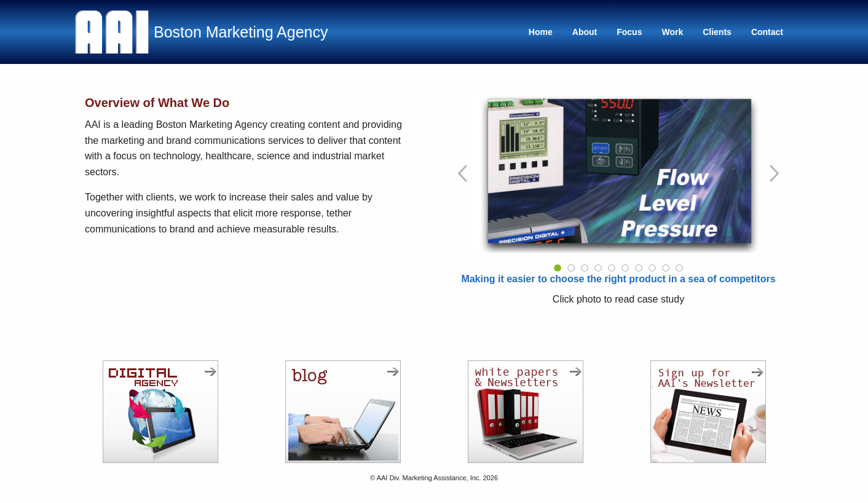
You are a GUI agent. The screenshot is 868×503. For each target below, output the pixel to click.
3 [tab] (585, 268)
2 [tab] (571, 268)
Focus (629, 32)
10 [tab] (679, 268)
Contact (767, 32)
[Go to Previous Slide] (464, 173)
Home (541, 32)
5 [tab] (612, 268)
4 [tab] (598, 268)
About (585, 32)
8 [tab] (652, 268)
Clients (717, 32)
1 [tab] (558, 268)
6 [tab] (625, 268)
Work (672, 32)
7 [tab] (639, 268)
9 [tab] (666, 268)
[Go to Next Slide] (773, 173)
